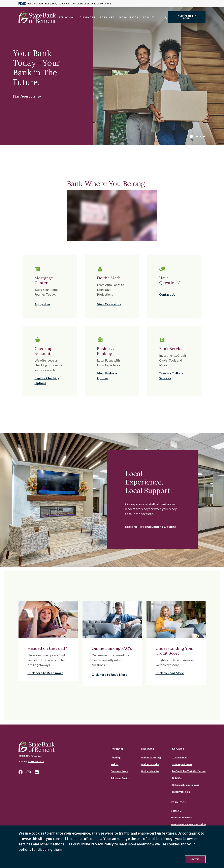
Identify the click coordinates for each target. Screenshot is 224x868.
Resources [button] (129, 17)
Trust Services (179, 757)
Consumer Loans (119, 771)
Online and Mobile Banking (186, 785)
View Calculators (109, 304)
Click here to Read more (45, 673)
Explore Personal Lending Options (151, 527)
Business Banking (150, 764)
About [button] (148, 17)
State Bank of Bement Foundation (188, 824)
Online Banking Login (187, 17)
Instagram (29, 772)
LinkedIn (37, 772)
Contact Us (167, 294)
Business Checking (151, 757)
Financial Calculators (181, 818)
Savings (115, 764)
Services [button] (107, 17)
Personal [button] (67, 17)
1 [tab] (197, 136)
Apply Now (42, 304)
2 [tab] (201, 137)
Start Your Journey (27, 96)
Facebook (21, 772)
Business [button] (87, 17)
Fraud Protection (181, 792)
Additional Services (121, 778)
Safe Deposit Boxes (182, 764)
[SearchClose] (165, 17)
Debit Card (178, 778)
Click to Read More (170, 673)
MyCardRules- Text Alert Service (189, 771)
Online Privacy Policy (97, 844)
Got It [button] (195, 859)
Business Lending (150, 771)
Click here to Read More (109, 674)
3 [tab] (204, 137)
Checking (116, 757)
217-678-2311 (36, 761)
